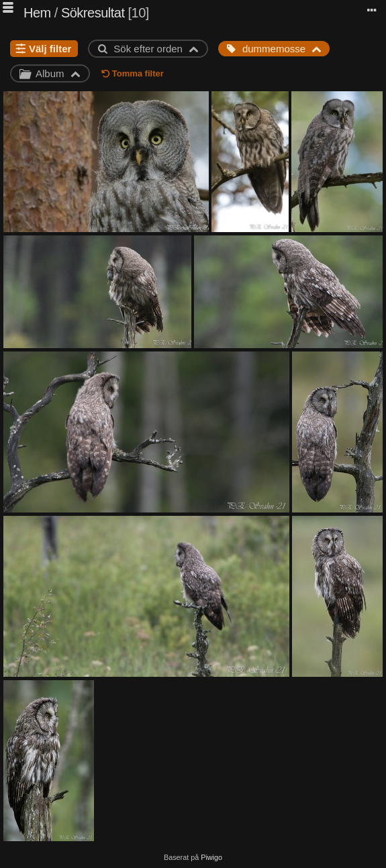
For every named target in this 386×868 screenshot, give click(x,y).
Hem (37, 13)
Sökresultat (93, 13)
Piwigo (211, 857)
